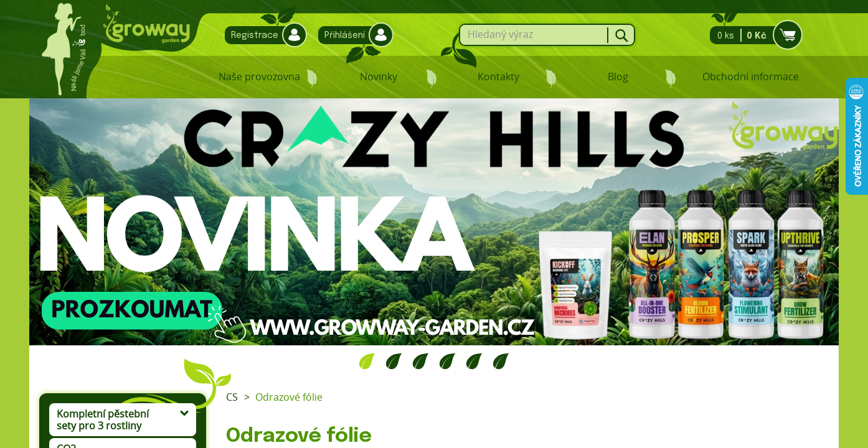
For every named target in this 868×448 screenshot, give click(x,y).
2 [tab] (394, 361)
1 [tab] (367, 361)
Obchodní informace (751, 77)
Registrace (263, 35)
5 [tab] (474, 361)
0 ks (752, 35)
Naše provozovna (259, 77)
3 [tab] (421, 361)
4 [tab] (447, 361)
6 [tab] (501, 361)
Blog (618, 77)
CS (232, 397)
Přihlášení (353, 35)
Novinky (379, 77)
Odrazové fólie (289, 397)
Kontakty (498, 77)
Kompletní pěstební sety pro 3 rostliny (103, 420)
